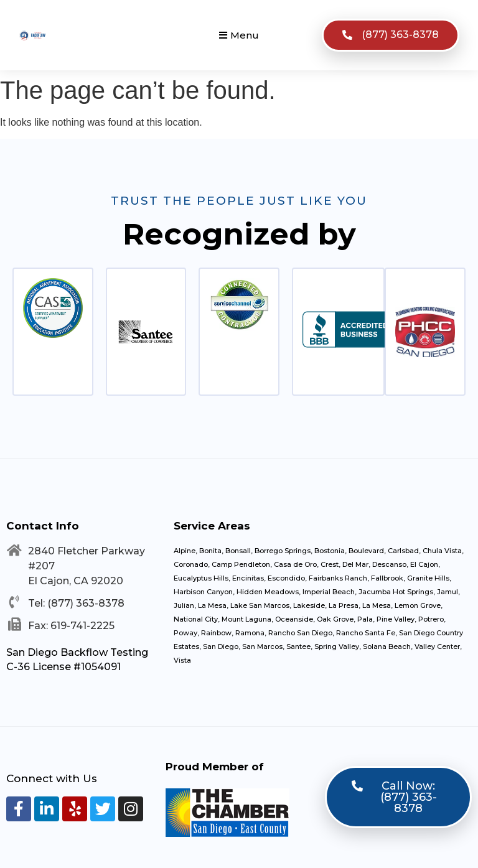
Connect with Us (52, 778)
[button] (239, 35)
